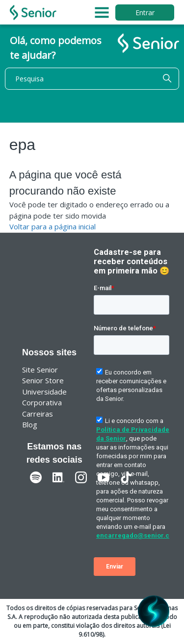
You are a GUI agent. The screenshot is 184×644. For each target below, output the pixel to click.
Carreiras (38, 414)
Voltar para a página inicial (53, 226)
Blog (30, 424)
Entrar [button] (145, 12)
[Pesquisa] (92, 79)
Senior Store (43, 380)
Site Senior (40, 370)
